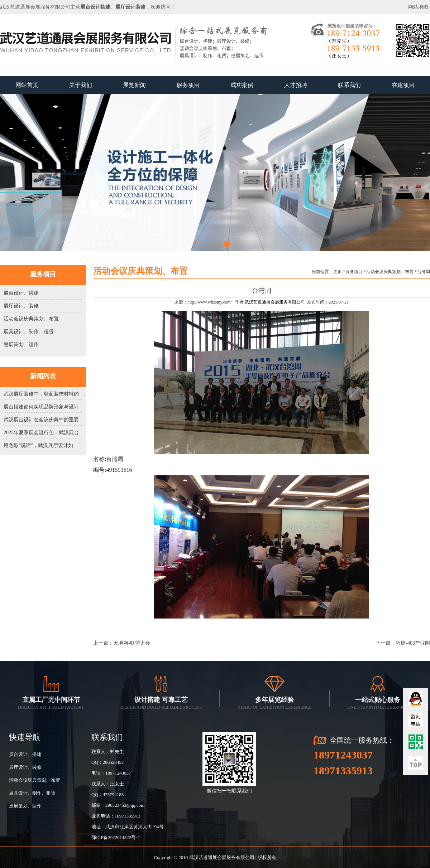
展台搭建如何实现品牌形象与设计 (41, 407)
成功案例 (242, 85)
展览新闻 (134, 85)
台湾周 (424, 272)
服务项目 (188, 85)
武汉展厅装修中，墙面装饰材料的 (41, 394)
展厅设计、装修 (21, 306)
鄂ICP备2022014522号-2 (116, 837)
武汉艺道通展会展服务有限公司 (275, 302)
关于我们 (81, 85)
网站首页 (27, 85)
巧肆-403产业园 (413, 643)
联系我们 (349, 85)
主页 (338, 272)
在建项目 (403, 85)
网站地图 (418, 7)
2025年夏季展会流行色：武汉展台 (41, 433)
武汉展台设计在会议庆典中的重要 (41, 420)
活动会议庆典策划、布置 (31, 319)
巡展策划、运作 (21, 345)
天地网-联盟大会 (132, 643)
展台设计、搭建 (21, 293)
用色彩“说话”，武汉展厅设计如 (38, 445)
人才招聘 (296, 85)
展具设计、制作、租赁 (29, 332)
